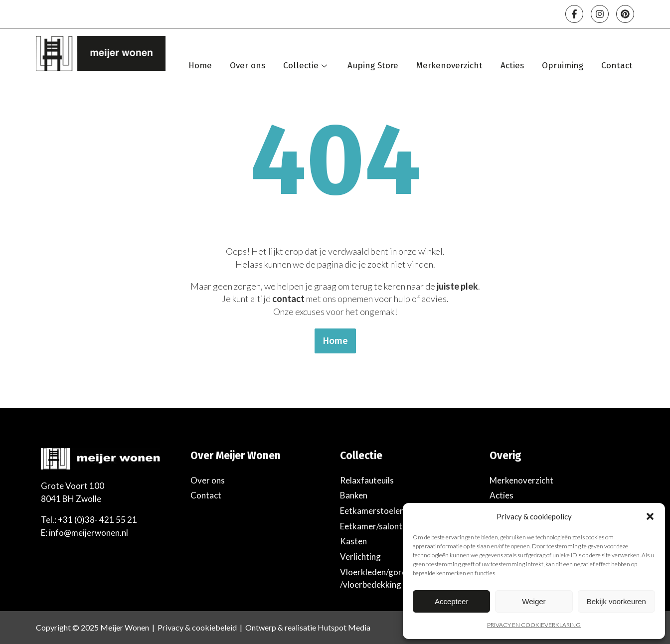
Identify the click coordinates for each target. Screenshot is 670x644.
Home (200, 66)
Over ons (248, 66)
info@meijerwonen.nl (88, 533)
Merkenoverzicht (449, 66)
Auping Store (373, 66)
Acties (512, 66)
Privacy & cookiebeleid (197, 627)
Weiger (534, 601)
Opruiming (563, 66)
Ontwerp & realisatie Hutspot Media (308, 627)
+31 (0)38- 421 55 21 (97, 520)
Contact (617, 66)
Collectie (306, 66)
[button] (650, 516)
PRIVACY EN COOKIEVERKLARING (534, 625)
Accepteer (452, 601)
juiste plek (457, 286)
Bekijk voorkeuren (616, 601)
